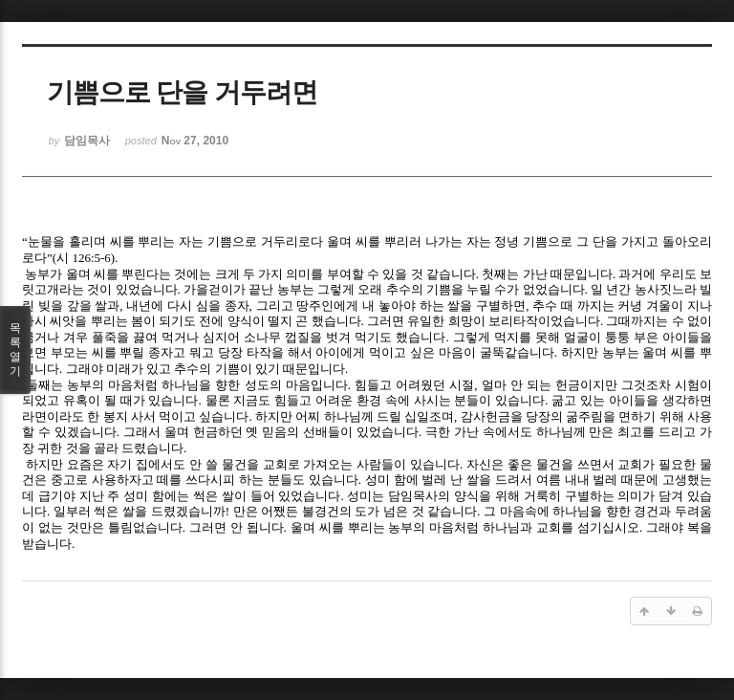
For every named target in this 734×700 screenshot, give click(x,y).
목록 (15, 350)
